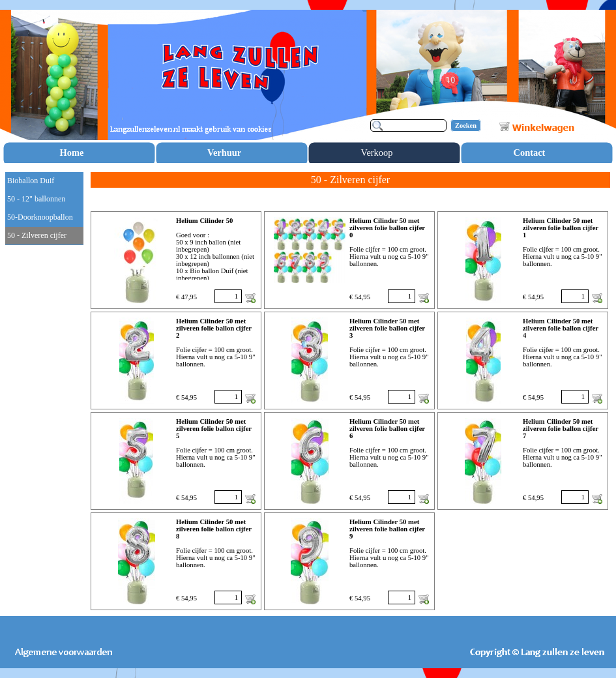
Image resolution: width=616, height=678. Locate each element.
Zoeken (466, 125)
